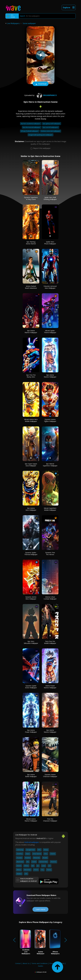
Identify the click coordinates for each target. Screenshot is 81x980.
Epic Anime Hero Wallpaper (31, 509)
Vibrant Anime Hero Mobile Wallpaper (31, 420)
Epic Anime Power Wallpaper (31, 731)
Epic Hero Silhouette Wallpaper (31, 642)
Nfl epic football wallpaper (30, 131)
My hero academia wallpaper (31, 124)
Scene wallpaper (29, 23)
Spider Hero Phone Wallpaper (50, 243)
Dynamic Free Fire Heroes (50, 553)
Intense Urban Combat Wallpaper (50, 598)
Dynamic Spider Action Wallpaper (31, 687)
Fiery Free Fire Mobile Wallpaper (50, 642)
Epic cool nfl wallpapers (51, 127)
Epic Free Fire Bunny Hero (31, 376)
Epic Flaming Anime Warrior (31, 243)
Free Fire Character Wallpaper (50, 820)
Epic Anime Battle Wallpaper (31, 775)
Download (41, 84)
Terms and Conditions (40, 963)
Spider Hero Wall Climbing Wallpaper (50, 198)
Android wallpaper (32, 842)
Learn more (40, 909)
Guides (41, 966)
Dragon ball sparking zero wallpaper (40, 135)
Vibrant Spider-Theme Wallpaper (50, 332)
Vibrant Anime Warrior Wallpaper (31, 820)
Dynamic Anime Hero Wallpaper (31, 598)
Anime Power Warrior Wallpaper (50, 687)
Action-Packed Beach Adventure (31, 287)
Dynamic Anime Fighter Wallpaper (50, 420)
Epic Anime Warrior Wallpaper (31, 332)
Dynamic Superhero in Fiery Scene (31, 198)
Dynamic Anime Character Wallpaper (50, 775)
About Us (26, 963)
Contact (18, 963)
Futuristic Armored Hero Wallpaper (50, 287)
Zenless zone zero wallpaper (51, 131)
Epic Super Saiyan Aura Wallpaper (31, 465)
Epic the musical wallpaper (32, 127)
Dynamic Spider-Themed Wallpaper (31, 553)
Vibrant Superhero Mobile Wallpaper (50, 509)
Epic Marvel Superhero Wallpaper (50, 465)
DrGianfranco (46, 95)
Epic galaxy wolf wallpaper (51, 124)
